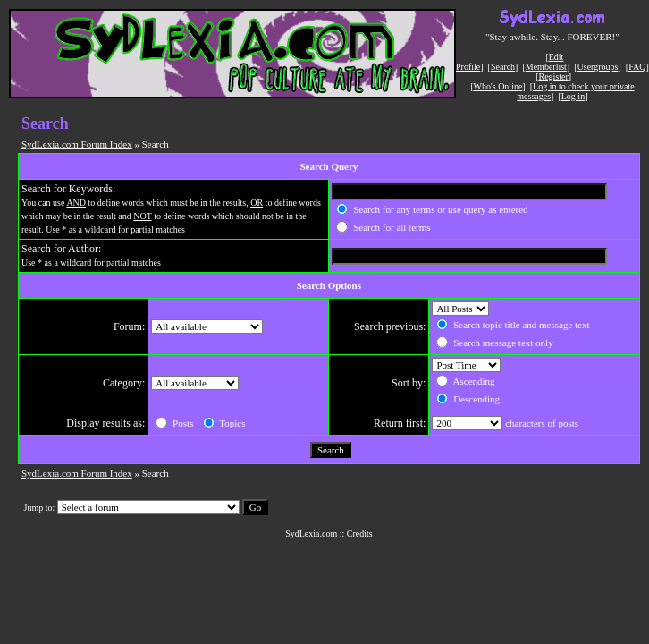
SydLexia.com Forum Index (77, 144)
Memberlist (546, 67)
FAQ (637, 67)
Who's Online (498, 86)
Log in (573, 96)
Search (503, 67)
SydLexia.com (311, 534)
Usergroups (598, 67)
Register (553, 76)
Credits (360, 534)
